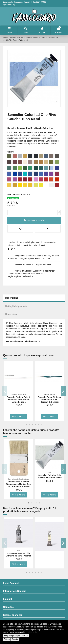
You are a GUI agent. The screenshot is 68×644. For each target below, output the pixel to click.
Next (63, 391)
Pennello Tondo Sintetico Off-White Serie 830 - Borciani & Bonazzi (50, 400)
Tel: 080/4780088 (40, 2)
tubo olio (33, 245)
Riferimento (12, 194)
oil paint (24, 245)
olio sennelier (50, 242)
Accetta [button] (15, 639)
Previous (5, 391)
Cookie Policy (32, 632)
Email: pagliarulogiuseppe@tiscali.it (17, 2)
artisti (27, 242)
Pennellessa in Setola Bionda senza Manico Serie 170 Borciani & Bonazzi (19, 484)
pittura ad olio (37, 242)
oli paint (41, 245)
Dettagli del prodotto (16, 306)
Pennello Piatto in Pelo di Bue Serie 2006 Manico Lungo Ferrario (19, 400)
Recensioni (11, 314)
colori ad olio (13, 242)
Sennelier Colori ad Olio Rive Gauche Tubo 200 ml (50, 476)
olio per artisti (14, 245)
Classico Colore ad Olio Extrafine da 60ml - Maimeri (19, 555)
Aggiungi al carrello (34, 220)
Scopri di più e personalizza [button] (16, 636)
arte (22, 242)
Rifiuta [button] (7, 639)
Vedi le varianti (19, 417)
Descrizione (12, 298)
